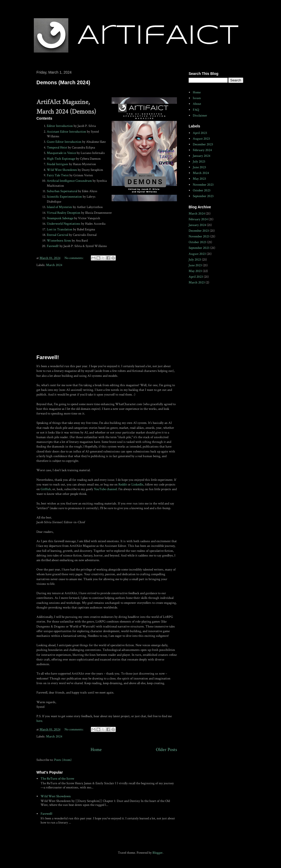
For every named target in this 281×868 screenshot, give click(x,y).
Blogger (158, 853)
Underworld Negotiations (64, 224)
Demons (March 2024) (63, 82)
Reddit (123, 485)
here (39, 721)
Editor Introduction (60, 126)
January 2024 (202, 156)
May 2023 (199, 179)
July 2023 (199, 162)
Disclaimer (200, 116)
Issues (197, 98)
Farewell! (53, 246)
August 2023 (201, 139)
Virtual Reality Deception (64, 213)
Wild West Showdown (62, 170)
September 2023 (203, 196)
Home (96, 750)
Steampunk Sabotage (60, 218)
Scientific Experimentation (64, 197)
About (197, 104)
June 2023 (199, 167)
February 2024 (202, 150)
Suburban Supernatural (62, 191)
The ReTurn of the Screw (57, 779)
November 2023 (203, 185)
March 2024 (54, 265)
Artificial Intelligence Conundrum (69, 181)
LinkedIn (137, 485)
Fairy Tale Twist (58, 175)
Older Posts (166, 750)
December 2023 (203, 144)
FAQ (196, 110)
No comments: (74, 258)
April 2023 (200, 133)
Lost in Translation (60, 229)
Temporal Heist (57, 148)
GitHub (46, 489)
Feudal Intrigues (58, 164)
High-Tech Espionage (61, 159)
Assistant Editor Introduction (66, 132)
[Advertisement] (107, 311)
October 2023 (202, 190)
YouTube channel (105, 489)
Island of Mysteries (59, 207)
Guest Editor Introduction (64, 142)
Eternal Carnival (58, 235)
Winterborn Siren (59, 241)
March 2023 (197, 283)
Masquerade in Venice (61, 153)
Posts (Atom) (63, 760)
